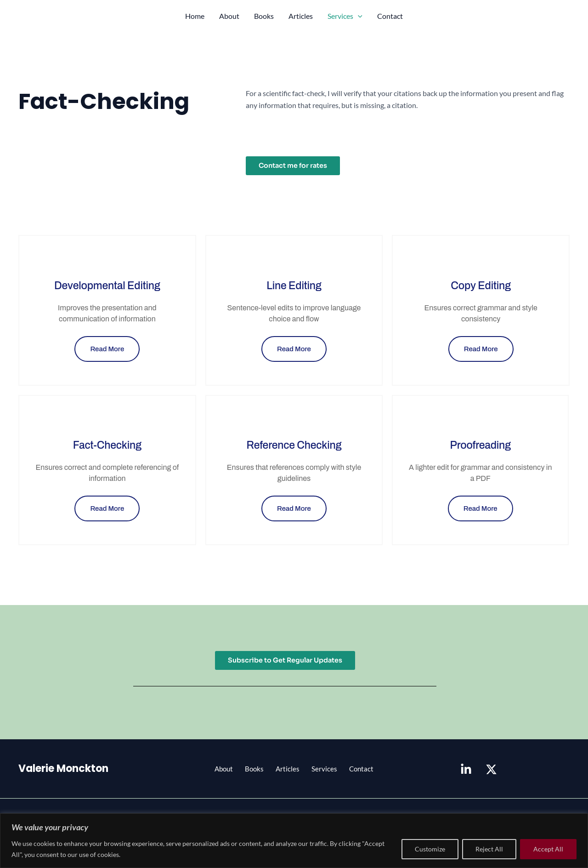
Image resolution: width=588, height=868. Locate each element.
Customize (430, 849)
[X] (491, 772)
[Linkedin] (466, 772)
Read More (107, 350)
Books (264, 16)
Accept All (548, 849)
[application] (358, 16)
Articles (301, 16)
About (229, 16)
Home (195, 16)
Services (345, 16)
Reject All (489, 849)
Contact (390, 16)
